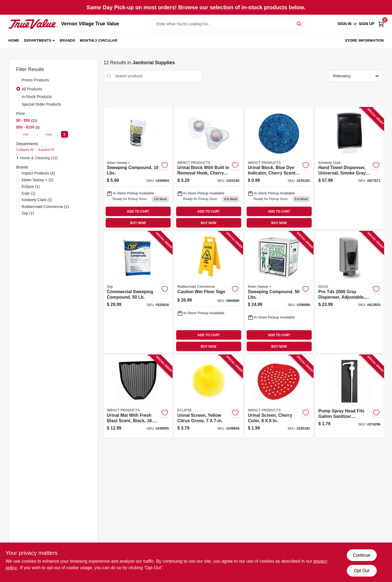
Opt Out (362, 571)
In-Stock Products (37, 97)
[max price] (49, 134)
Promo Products (35, 80)
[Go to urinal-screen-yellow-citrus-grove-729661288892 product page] (209, 396)
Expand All (46, 150)
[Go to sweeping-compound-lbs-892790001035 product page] (279, 292)
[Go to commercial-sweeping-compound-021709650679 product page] (138, 292)
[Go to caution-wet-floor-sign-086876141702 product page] (209, 292)
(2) (38, 180)
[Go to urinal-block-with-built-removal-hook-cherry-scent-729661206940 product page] (209, 169)
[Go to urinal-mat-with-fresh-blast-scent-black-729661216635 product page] (138, 396)
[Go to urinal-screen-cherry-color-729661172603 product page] (279, 396)
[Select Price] (65, 134)
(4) (38, 173)
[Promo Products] (18, 80)
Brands (68, 40)
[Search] (299, 24)
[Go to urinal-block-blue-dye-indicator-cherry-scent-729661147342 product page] (279, 169)
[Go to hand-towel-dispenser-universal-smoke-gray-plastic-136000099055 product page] (350, 169)
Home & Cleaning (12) (39, 158)
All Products (32, 89)
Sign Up (367, 24)
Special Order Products (42, 104)
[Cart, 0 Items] (381, 24)
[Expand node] (18, 158)
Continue (362, 555)
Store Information (364, 40)
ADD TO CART (138, 212)
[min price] (26, 134)
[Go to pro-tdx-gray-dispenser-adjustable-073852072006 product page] (350, 292)
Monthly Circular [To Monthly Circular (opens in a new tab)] (99, 40)
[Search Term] (228, 24)
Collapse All (25, 150)
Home (14, 40)
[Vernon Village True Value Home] (33, 24)
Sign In (344, 24)
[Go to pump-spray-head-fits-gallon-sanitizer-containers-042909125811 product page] (350, 396)
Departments (38, 40)
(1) (31, 186)
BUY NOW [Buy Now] (138, 223)
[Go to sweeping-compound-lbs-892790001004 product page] (138, 169)
